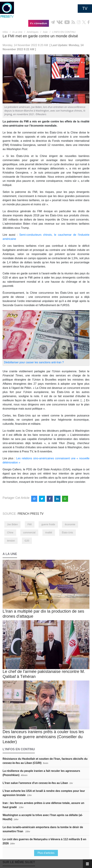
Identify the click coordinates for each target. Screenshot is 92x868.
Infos (5, 32)
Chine (10, 533)
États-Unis (67, 533)
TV (85, 8)
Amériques (33, 32)
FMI (30, 524)
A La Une (17, 32)
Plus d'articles (46, 853)
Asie (45, 32)
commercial (29, 533)
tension (11, 541)
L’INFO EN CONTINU (64, 32)
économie (70, 524)
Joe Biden (12, 524)
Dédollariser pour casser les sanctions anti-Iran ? (34, 362)
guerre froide (48, 524)
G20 (27, 541)
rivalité (49, 533)
